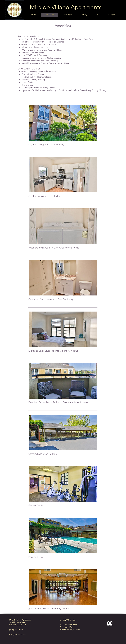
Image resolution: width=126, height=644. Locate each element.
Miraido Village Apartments (66, 7)
